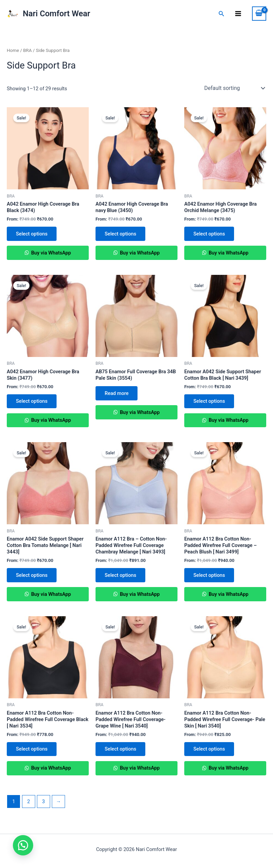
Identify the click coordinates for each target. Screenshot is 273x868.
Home (13, 50)
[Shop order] (234, 88)
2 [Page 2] (28, 804)
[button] (24, 844)
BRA (27, 50)
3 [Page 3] (43, 804)
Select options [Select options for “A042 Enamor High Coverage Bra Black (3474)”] (32, 234)
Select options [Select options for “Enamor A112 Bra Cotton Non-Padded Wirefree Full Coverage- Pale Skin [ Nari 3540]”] (209, 751)
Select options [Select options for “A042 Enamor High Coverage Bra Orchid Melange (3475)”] (209, 234)
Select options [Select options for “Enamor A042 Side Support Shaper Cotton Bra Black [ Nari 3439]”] (209, 402)
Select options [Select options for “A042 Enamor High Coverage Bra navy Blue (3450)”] (121, 234)
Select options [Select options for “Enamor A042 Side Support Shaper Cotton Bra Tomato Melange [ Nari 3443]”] (32, 577)
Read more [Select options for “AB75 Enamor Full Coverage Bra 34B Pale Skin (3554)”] (117, 394)
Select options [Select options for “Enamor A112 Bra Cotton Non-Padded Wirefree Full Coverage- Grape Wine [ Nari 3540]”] (121, 751)
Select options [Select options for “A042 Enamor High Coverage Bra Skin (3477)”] (32, 402)
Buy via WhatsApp (50, 253)
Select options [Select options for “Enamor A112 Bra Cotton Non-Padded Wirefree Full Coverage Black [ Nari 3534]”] (32, 751)
